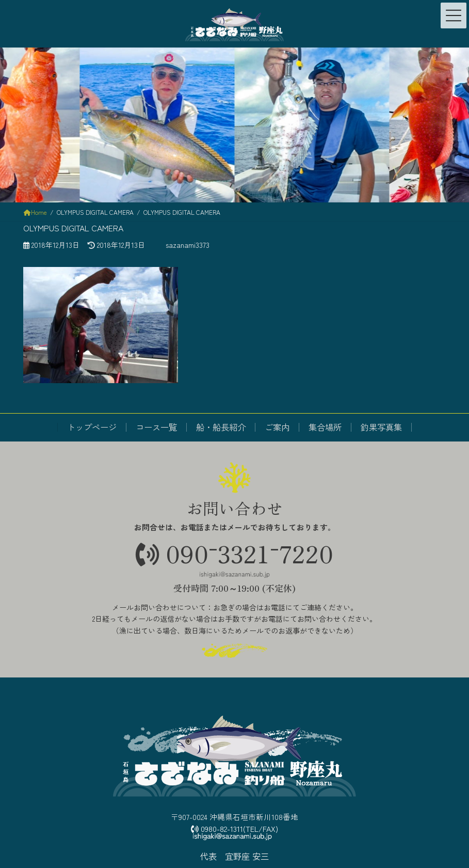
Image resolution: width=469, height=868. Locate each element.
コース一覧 (156, 427)
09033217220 (234, 553)
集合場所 (325, 427)
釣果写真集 (381, 427)
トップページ (92, 427)
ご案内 (277, 427)
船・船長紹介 (221, 427)
